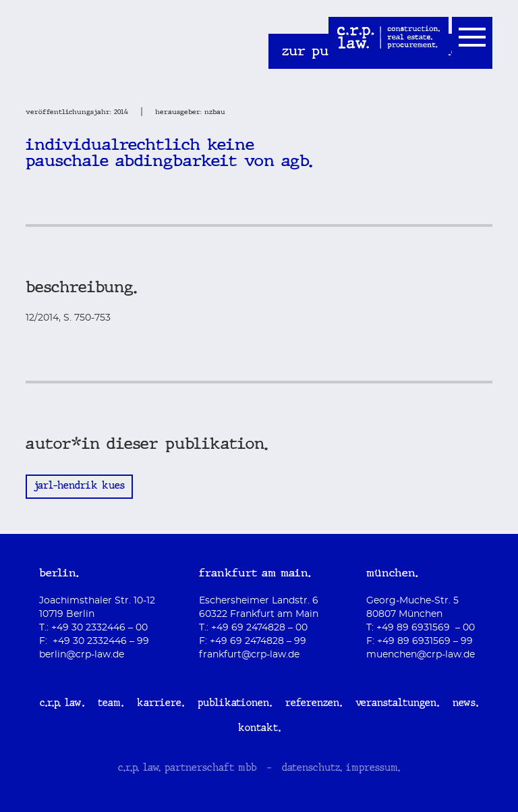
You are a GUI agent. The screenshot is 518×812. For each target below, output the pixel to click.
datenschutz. (312, 769)
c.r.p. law (61, 704)
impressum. (373, 769)
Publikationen (233, 704)
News (464, 704)
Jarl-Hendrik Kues (79, 487)
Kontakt (258, 729)
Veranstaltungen (396, 704)
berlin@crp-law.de (82, 655)
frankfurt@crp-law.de (249, 655)
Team (109, 704)
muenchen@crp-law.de (421, 655)
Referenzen (312, 704)
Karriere (159, 704)
